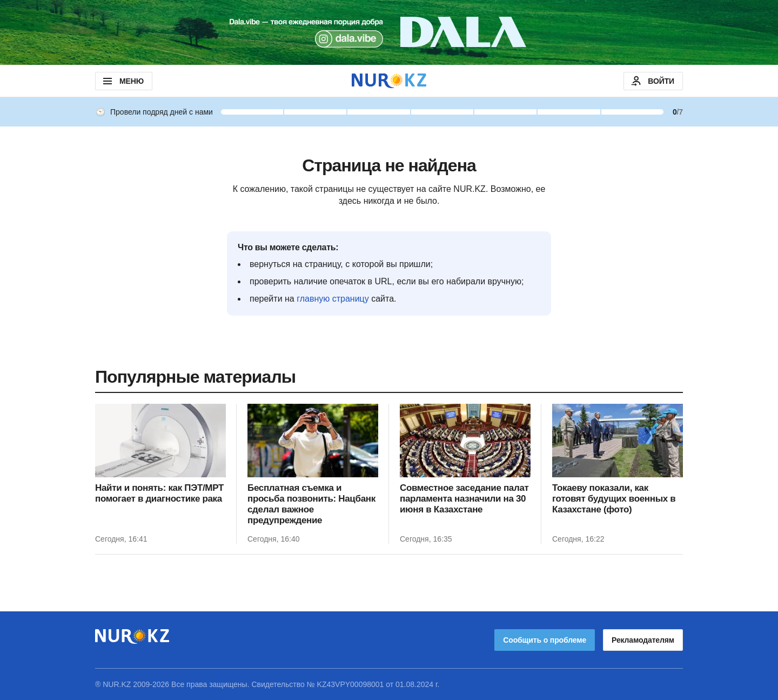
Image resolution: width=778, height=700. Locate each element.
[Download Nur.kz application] (389, 32)
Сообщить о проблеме (545, 640)
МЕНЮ (122, 81)
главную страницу (333, 299)
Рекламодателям (643, 640)
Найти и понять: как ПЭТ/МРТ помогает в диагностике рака (159, 493)
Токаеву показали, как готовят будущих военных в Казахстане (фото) (614, 499)
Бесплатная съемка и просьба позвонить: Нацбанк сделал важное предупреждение (311, 504)
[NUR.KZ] (389, 81)
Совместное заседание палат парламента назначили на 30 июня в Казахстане (464, 499)
